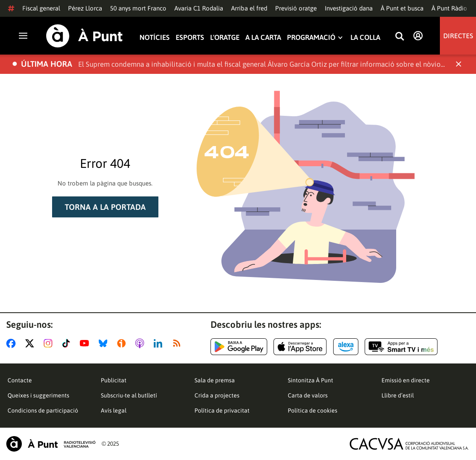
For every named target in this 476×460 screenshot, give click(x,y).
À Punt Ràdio (449, 8)
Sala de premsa (215, 380)
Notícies (155, 38)
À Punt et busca (402, 8)
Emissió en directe (406, 380)
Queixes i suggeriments (38, 395)
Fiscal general (41, 8)
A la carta (263, 38)
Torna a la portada (105, 207)
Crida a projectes (217, 395)
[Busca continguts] (400, 37)
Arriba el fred (249, 8)
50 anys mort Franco (138, 8)
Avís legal (114, 410)
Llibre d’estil (398, 395)
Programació (311, 38)
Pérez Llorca (85, 8)
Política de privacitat (222, 410)
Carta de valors (308, 395)
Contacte (20, 380)
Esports (190, 38)
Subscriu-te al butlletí (129, 395)
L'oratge (225, 38)
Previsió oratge (296, 8)
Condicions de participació (43, 410)
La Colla (365, 38)
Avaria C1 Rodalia (199, 8)
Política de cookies (313, 410)
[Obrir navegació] (23, 36)
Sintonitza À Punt (310, 380)
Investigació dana (349, 8)
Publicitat (114, 380)
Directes (458, 36)
